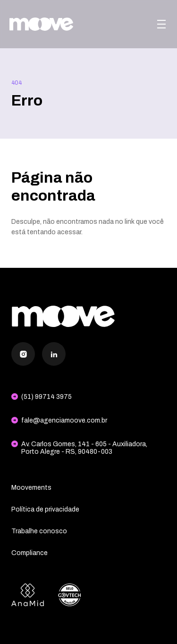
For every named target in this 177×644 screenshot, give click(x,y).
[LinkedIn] (54, 354)
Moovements (31, 488)
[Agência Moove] (41, 24)
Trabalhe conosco (39, 531)
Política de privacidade (45, 509)
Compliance (29, 553)
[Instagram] (23, 354)
